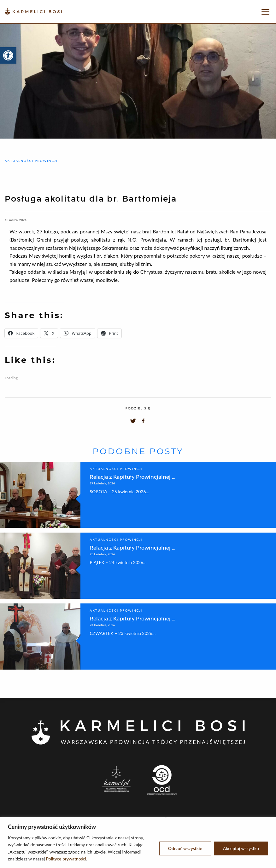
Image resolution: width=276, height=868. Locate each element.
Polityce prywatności (66, 859)
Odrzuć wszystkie (185, 848)
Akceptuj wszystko (241, 848)
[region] (138, 843)
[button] (8, 55)
